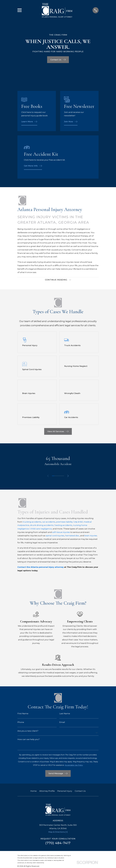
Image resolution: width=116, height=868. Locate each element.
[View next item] (68, 476)
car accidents (49, 522)
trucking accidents (32, 522)
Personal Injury (65, 791)
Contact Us (80, 791)
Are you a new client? (28, 731)
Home (33, 791)
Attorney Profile (47, 791)
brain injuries (91, 536)
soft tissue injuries (61, 532)
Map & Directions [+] (58, 832)
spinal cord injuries (55, 536)
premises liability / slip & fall (69, 522)
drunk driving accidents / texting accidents (51, 526)
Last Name (65, 714)
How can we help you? (28, 740)
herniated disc (72, 536)
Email (62, 722)
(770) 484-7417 (58, 843)
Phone (21, 722)
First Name (23, 714)
